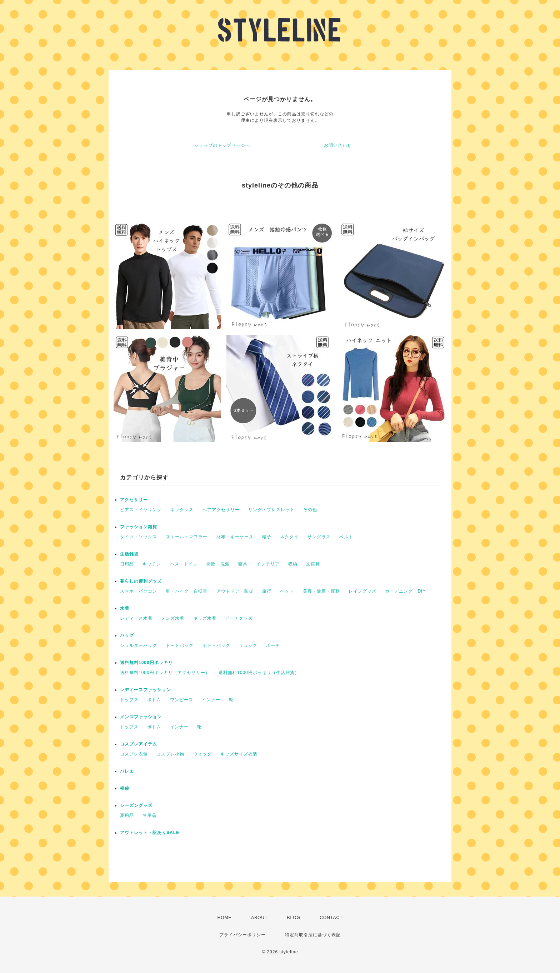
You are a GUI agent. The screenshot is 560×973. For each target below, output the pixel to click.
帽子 (267, 537)
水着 (125, 608)
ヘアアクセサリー (221, 510)
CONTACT (331, 918)
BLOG (294, 918)
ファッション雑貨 (139, 527)
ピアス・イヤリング (141, 510)
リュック (248, 645)
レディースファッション (146, 690)
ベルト (346, 537)
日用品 (127, 564)
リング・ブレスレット (271, 510)
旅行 (267, 591)
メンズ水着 (173, 618)
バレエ (127, 771)
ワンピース (182, 700)
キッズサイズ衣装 (239, 754)
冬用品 (149, 815)
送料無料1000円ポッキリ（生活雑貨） (259, 673)
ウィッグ (202, 754)
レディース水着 (136, 618)
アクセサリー (134, 500)
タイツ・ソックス (139, 537)
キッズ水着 (205, 618)
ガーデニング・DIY (405, 591)
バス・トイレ (184, 564)
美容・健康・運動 (321, 591)
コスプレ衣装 (134, 754)
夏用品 (127, 815)
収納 (293, 564)
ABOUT (259, 918)
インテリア (268, 564)
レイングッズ (362, 591)
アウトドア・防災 (235, 591)
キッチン (152, 564)
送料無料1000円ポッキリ (146, 663)
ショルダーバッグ (139, 645)
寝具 (243, 564)
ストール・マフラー (187, 537)
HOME (225, 918)
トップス (129, 700)
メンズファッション (141, 717)
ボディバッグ (216, 645)
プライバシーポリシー (242, 935)
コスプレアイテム (139, 744)
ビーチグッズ (239, 618)
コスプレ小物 (170, 754)
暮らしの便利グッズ (141, 581)
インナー (211, 700)
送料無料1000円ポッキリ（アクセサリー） (165, 673)
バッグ (127, 635)
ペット (287, 591)
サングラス (319, 537)
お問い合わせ (338, 145)
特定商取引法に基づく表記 (313, 935)
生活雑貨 (129, 554)
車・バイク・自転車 (187, 591)
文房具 (313, 564)
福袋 (125, 788)
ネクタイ (289, 537)
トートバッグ (180, 645)
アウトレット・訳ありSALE (150, 833)
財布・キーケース (235, 537)
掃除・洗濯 (218, 564)
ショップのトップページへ (222, 145)
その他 (310, 510)
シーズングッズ (136, 805)
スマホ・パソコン (139, 591)
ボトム (154, 700)
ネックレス (182, 510)
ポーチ (273, 645)
